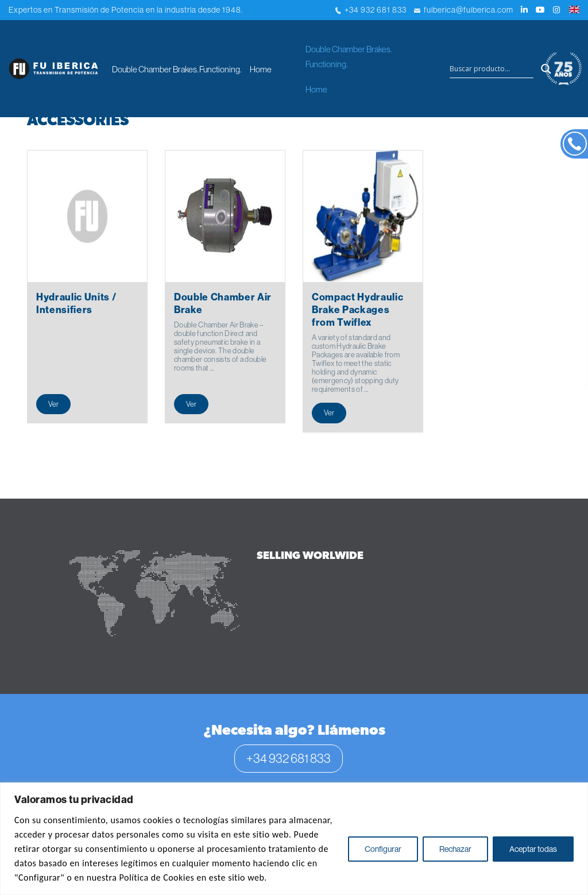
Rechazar (455, 849)
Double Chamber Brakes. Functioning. (177, 69)
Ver (53, 404)
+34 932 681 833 (371, 10)
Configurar (383, 849)
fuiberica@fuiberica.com (464, 10)
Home (261, 69)
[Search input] (492, 69)
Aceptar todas (533, 849)
